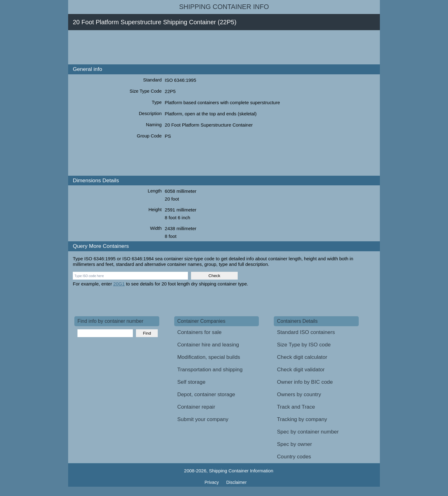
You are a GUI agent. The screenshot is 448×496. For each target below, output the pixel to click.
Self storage (191, 382)
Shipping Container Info (224, 7)
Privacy (212, 482)
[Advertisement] (188, 47)
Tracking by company (302, 419)
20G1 (119, 284)
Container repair (196, 407)
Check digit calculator (302, 357)
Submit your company (203, 419)
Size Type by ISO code (304, 345)
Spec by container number (308, 432)
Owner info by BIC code (305, 382)
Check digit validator (301, 370)
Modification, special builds (209, 357)
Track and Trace (296, 407)
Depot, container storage (206, 394)
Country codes (294, 457)
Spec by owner (294, 444)
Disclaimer (236, 482)
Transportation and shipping (210, 370)
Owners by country (299, 394)
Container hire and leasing (208, 345)
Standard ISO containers (306, 332)
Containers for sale (200, 332)
